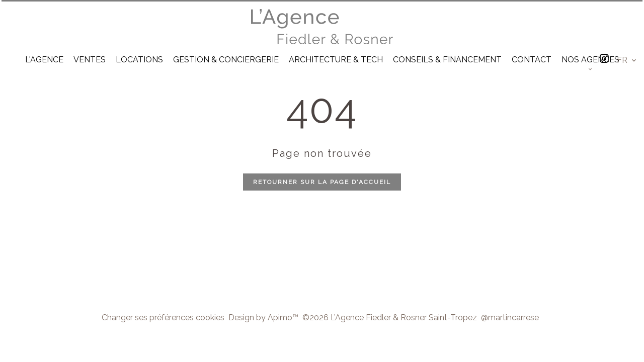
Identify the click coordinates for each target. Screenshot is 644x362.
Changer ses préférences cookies (163, 318)
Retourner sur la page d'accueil (322, 182)
